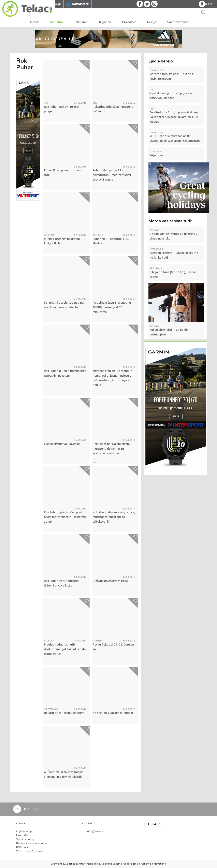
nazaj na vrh (27, 809)
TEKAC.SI (155, 824)
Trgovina (105, 22)
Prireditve (129, 22)
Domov (34, 22)
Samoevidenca (178, 22)
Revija (152, 22)
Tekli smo (81, 22)
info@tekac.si (95, 831)
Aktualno (56, 22)
